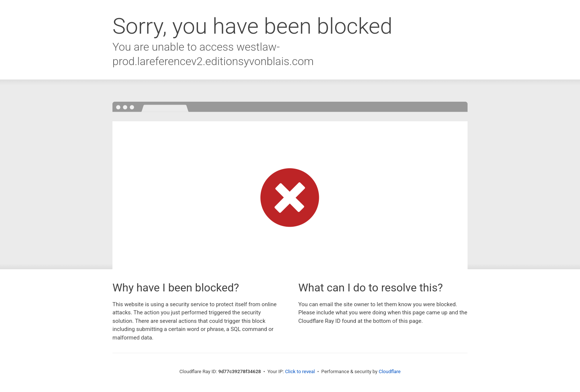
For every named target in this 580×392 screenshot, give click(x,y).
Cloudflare (390, 371)
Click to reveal (300, 371)
